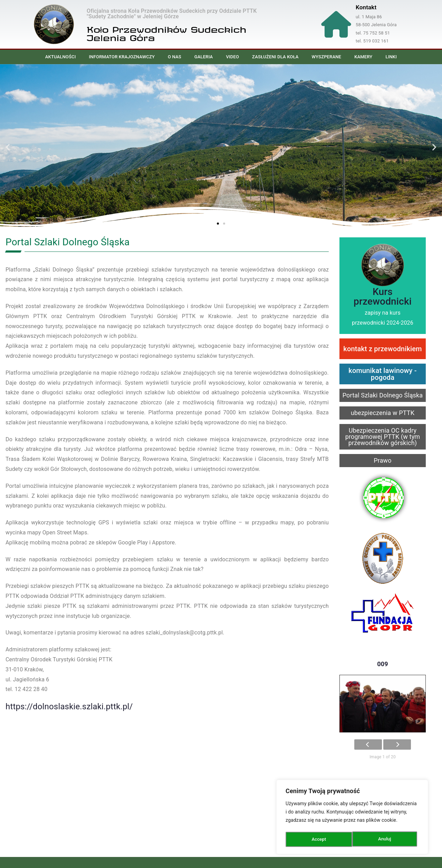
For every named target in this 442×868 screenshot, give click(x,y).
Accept (386, 839)
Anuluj (318, 839)
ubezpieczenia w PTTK (383, 413)
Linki (391, 57)
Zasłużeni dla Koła (275, 57)
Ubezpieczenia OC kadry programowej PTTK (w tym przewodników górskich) (383, 437)
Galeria (204, 57)
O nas (175, 57)
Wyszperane (327, 57)
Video (232, 57)
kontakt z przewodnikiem (382, 349)
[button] (8, 147)
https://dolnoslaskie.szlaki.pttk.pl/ (69, 707)
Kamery (363, 57)
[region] (352, 818)
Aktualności (61, 57)
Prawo (383, 460)
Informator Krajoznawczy (122, 57)
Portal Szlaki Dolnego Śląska (383, 395)
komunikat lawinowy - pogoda (382, 374)
